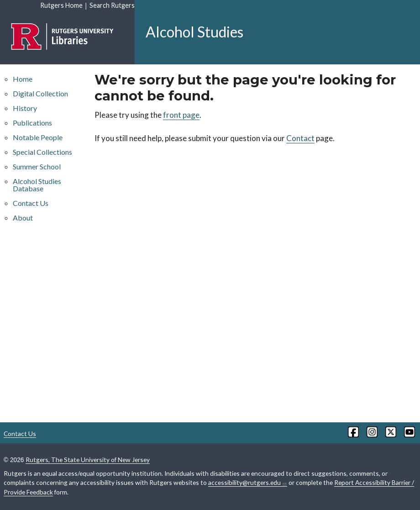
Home (23, 79)
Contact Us (31, 203)
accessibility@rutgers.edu (248, 483)
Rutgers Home (61, 5)
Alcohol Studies (194, 32)
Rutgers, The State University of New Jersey (88, 460)
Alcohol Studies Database (37, 185)
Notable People (38, 137)
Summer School (37, 166)
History (25, 108)
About (23, 218)
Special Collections (42, 152)
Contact (300, 138)
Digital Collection (40, 93)
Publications (32, 123)
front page (181, 115)
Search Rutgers (112, 5)
